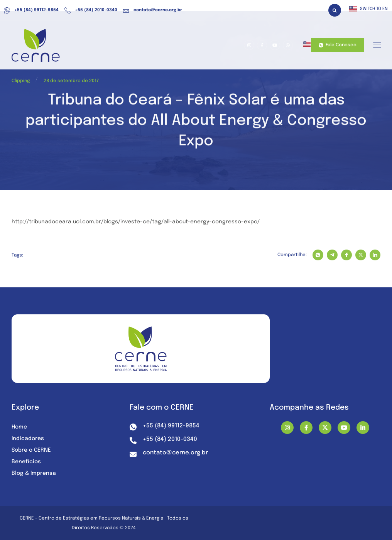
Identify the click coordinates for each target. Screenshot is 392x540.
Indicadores (28, 439)
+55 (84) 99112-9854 (31, 10)
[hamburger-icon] (377, 46)
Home (19, 427)
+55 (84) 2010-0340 (91, 10)
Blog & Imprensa (34, 473)
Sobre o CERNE (31, 450)
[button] (335, 10)
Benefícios (26, 462)
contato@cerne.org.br (153, 10)
